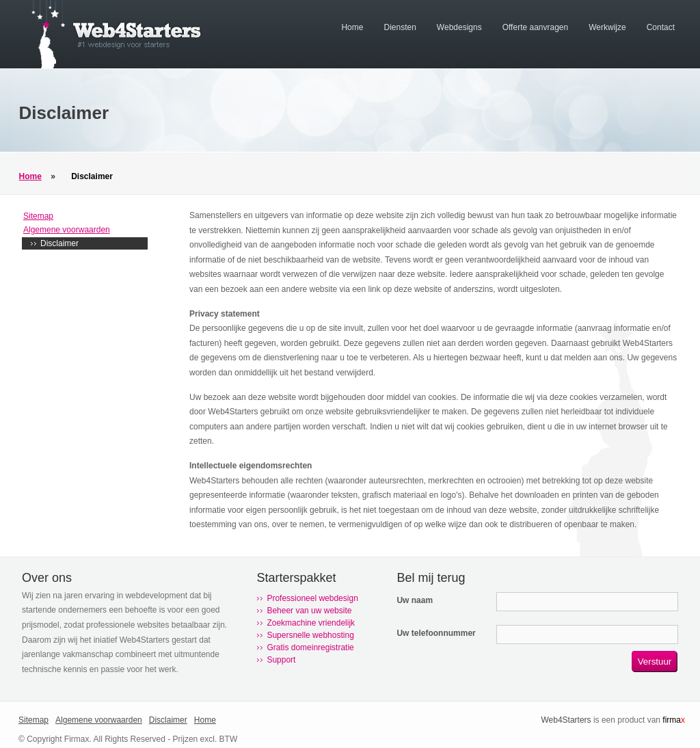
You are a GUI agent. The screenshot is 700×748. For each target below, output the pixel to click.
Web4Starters (566, 720)
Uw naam (415, 600)
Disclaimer (92, 176)
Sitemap (38, 216)
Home (30, 176)
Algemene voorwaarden (67, 230)
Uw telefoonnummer (436, 633)
